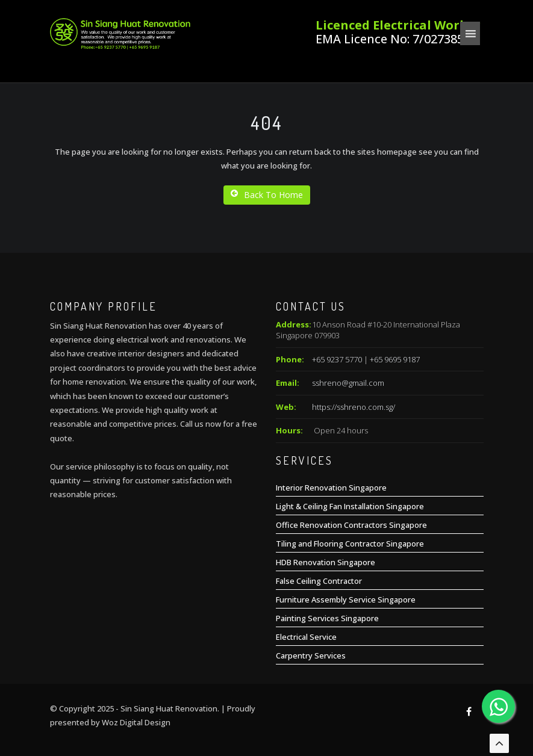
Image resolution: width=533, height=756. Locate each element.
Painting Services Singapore (327, 618)
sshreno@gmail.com (348, 383)
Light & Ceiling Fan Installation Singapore (350, 506)
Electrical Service (306, 637)
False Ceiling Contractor (319, 581)
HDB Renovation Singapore (326, 562)
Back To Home (267, 195)
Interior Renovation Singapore (331, 488)
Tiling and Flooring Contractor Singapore (350, 544)
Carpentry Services (311, 655)
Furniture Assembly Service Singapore (346, 600)
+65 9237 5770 (337, 359)
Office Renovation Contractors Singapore (351, 525)
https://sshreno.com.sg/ (354, 407)
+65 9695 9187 (395, 359)
